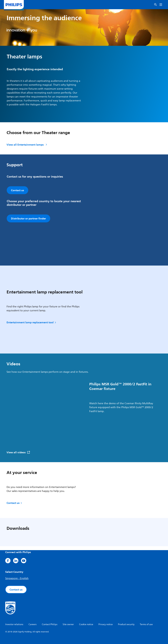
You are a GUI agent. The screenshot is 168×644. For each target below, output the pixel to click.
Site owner (68, 624)
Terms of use (146, 624)
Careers (33, 624)
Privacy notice (106, 624)
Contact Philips (50, 624)
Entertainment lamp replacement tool (32, 322)
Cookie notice (86, 624)
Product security (126, 624)
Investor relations (14, 624)
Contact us (15, 503)
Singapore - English (17, 578)
